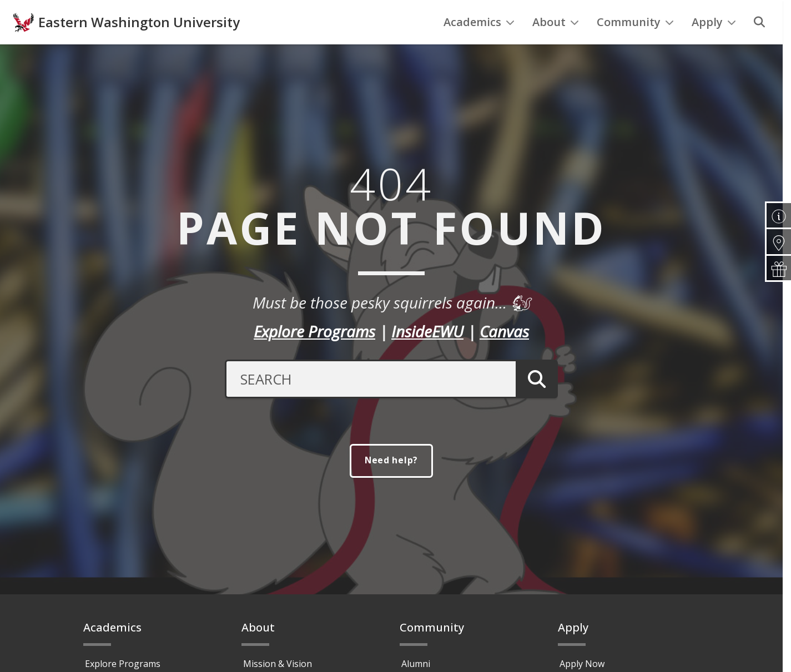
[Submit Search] (536, 402)
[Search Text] (370, 402)
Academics (479, 45)
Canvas (504, 354)
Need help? (391, 483)
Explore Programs (314, 354)
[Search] (759, 45)
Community (635, 45)
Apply (714, 45)
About (556, 45)
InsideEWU (427, 354)
